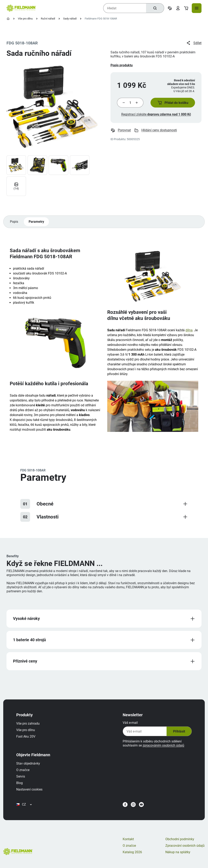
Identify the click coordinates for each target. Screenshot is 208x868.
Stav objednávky (28, 763)
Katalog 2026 (132, 852)
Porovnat (121, 130)
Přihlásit (179, 731)
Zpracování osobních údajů (185, 846)
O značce (23, 770)
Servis (21, 776)
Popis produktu (122, 65)
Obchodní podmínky (180, 839)
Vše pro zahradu (28, 723)
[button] (173, 103)
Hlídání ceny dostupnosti (155, 130)
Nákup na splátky (178, 852)
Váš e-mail (130, 723)
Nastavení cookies (29, 789)
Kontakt (128, 839)
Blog (19, 783)
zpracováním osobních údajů (163, 745)
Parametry (36, 222)
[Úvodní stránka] (8, 19)
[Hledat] (155, 8)
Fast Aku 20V (26, 736)
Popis (14, 222)
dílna (189, 330)
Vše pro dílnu (25, 19)
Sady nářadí (70, 19)
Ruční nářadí (48, 19)
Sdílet (194, 43)
